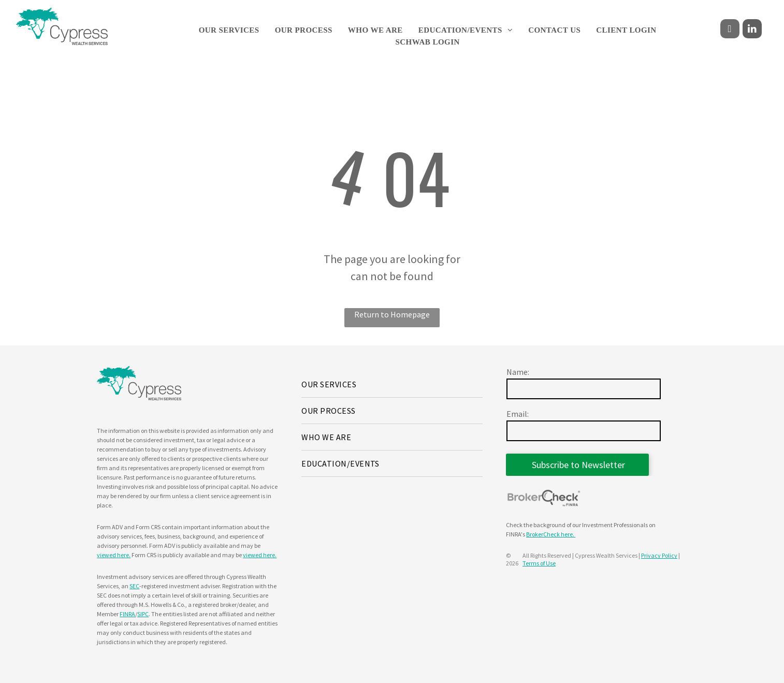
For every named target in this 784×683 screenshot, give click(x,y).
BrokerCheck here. (551, 534)
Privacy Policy (659, 555)
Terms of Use (539, 563)
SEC (134, 586)
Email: (518, 414)
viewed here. (114, 555)
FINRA (127, 614)
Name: (518, 372)
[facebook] (730, 30)
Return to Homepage (392, 314)
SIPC (143, 614)
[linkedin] (752, 30)
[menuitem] (229, 30)
